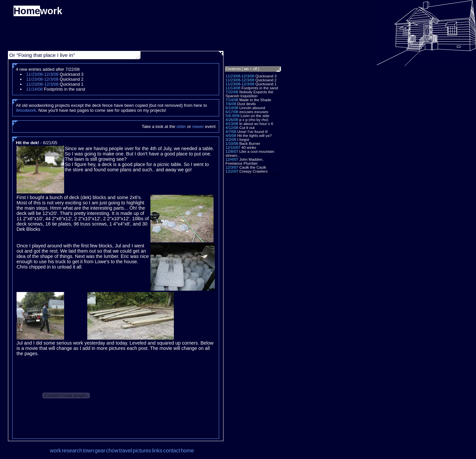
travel (125, 451)
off (255, 69)
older (181, 126)
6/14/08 (232, 108)
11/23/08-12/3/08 (240, 76)
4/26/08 (232, 120)
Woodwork (26, 110)
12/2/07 (232, 171)
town (89, 451)
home (187, 451)
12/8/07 (232, 151)
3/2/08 (231, 140)
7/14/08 (232, 100)
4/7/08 (231, 132)
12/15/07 (233, 147)
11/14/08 (233, 88)
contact (172, 451)
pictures (142, 451)
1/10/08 (232, 144)
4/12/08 (232, 128)
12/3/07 (232, 167)
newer (198, 126)
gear (100, 451)
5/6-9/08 (232, 116)
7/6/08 (231, 104)
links (157, 451)
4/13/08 (232, 124)
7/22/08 (232, 92)
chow (112, 451)
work (56, 451)
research (72, 451)
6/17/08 (232, 112)
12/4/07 (232, 159)
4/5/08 (231, 136)
